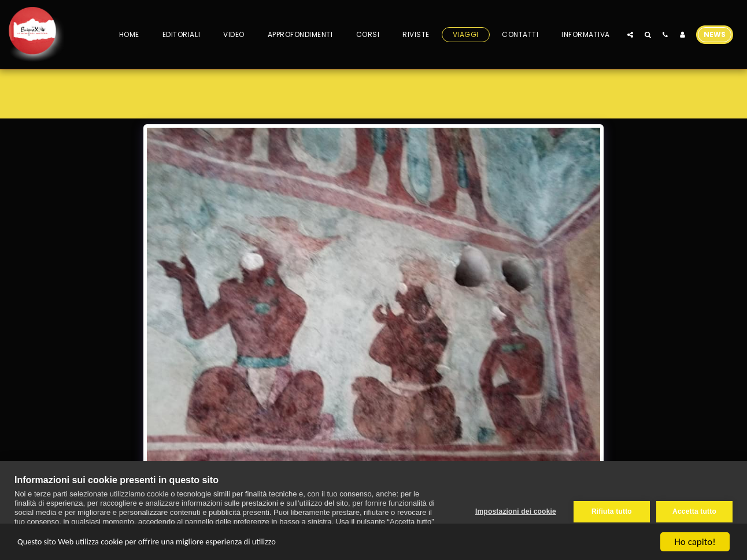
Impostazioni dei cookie (514, 511)
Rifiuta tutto (610, 511)
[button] (630, 34)
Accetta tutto (694, 511)
